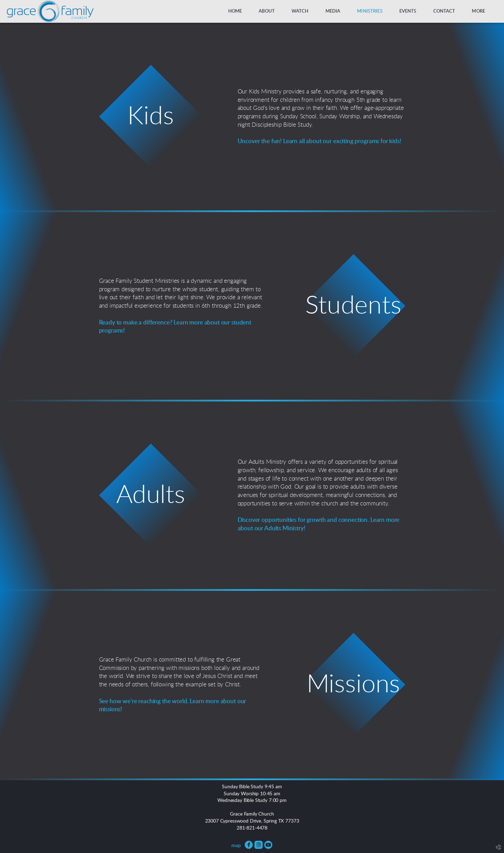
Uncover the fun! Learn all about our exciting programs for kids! (320, 141)
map (236, 846)
